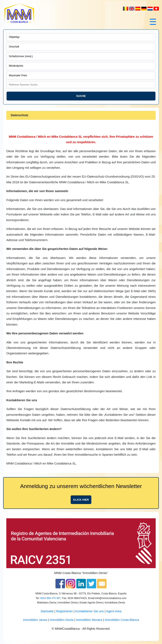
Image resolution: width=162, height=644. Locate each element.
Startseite (47, 611)
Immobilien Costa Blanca (122, 620)
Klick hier (81, 500)
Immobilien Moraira (89, 620)
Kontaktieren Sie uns (90, 611)
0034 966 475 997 (51, 598)
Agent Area (114, 611)
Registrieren (64, 611)
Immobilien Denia (61, 620)
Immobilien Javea (35, 620)
